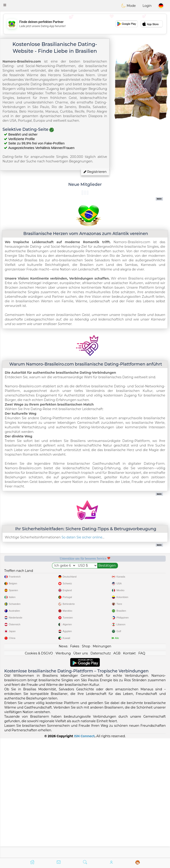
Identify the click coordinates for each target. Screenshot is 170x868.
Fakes (75, 765)
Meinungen (102, 765)
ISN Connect (84, 855)
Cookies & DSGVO (39, 772)
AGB (117, 772)
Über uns (80, 772)
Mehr (159, 199)
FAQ (142, 772)
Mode (128, 6)
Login (147, 6)
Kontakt (130, 772)
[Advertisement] (85, 24)
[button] (5, 5)
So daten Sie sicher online (82, 537)
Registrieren (95, 172)
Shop (86, 765)
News (63, 765)
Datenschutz (101, 772)
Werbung (63, 772)
